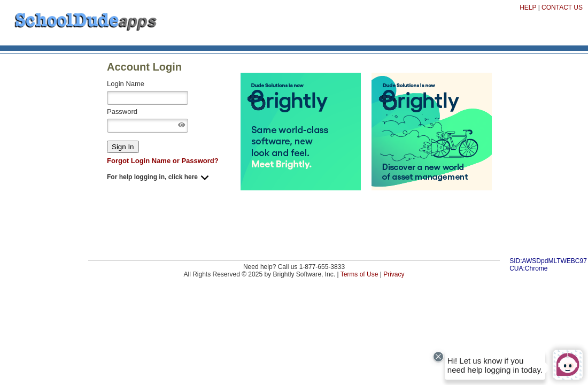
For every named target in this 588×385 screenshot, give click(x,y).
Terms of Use (359, 274)
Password (122, 111)
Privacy (394, 274)
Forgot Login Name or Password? (163, 161)
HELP (528, 7)
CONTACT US (562, 7)
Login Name (126, 84)
